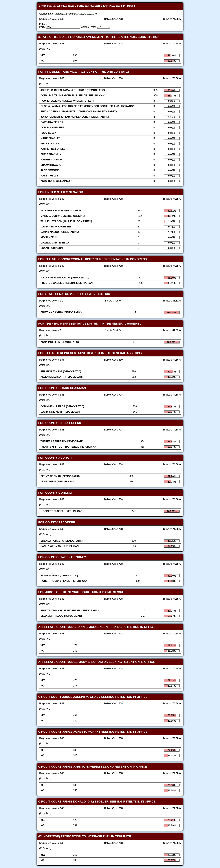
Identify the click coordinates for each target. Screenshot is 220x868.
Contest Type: (88, 27)
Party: (42, 27)
